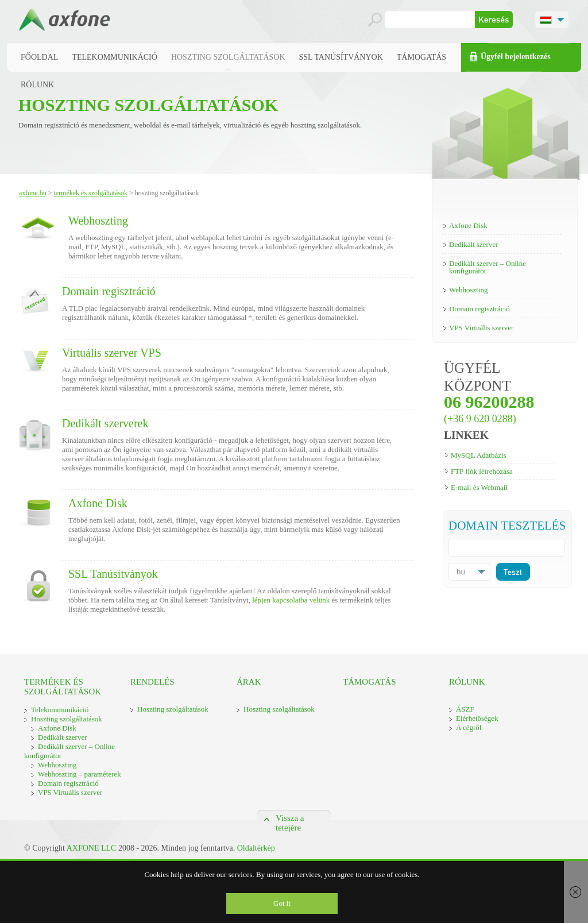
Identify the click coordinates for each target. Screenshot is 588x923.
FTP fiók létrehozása (482, 471)
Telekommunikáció (115, 57)
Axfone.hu (33, 193)
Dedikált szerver (474, 244)
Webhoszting (98, 221)
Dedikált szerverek (105, 423)
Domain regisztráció (109, 291)
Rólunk (37, 85)
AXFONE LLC (92, 848)
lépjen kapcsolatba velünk (291, 600)
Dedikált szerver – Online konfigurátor (488, 267)
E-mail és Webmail (479, 487)
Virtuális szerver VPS (112, 353)
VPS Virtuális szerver (481, 328)
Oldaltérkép (256, 848)
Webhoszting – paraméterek (80, 774)
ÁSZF (465, 709)
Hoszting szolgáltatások (228, 57)
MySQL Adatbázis (479, 455)
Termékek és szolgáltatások (90, 193)
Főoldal (39, 57)
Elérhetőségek (477, 718)
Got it (282, 903)
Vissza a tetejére (290, 817)
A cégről (469, 727)
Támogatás (421, 57)
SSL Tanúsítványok (341, 57)
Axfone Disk (98, 503)
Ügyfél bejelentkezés (516, 57)
